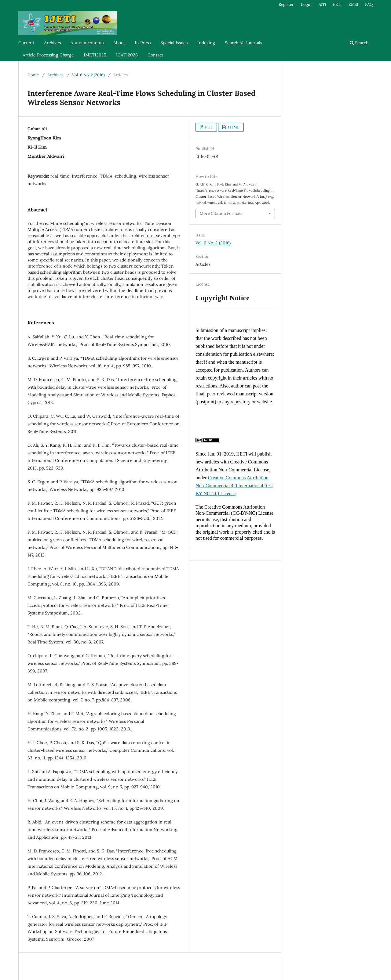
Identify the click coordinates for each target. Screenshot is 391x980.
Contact (155, 55)
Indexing (206, 43)
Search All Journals (243, 43)
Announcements (87, 43)
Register (286, 4)
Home (33, 75)
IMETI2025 (95, 55)
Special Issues (174, 43)
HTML (233, 127)
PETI (337, 4)
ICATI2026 (127, 55)
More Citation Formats (221, 213)
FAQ (369, 4)
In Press (143, 43)
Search (359, 43)
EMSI (353, 4)
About (119, 43)
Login (306, 4)
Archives (52, 43)
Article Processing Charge (48, 55)
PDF (208, 127)
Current (26, 43)
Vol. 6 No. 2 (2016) (88, 75)
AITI (322, 4)
